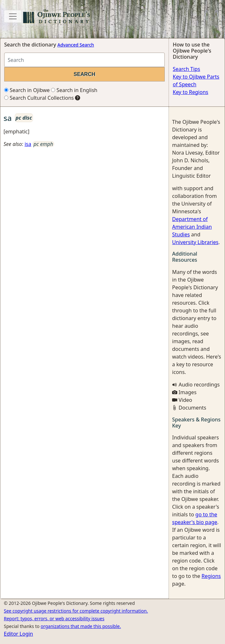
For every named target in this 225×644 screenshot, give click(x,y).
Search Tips (186, 69)
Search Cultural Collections (39, 98)
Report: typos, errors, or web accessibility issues (54, 619)
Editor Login (18, 634)
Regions (211, 576)
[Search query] (84, 60)
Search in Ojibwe (27, 90)
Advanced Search (76, 45)
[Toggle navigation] (13, 16)
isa (28, 144)
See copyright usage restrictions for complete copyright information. (76, 611)
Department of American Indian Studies (192, 227)
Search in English (74, 90)
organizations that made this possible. (81, 626)
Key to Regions (191, 92)
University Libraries (195, 242)
